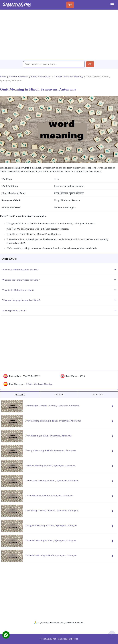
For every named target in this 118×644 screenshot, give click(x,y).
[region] (59, 35)
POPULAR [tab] (98, 395)
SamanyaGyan (49, 639)
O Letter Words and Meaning (39, 384)
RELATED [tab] (20, 395)
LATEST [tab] (59, 395)
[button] (6, 635)
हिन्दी (70, 5)
